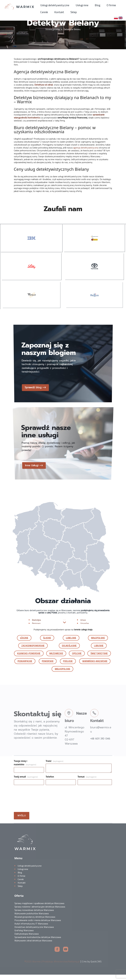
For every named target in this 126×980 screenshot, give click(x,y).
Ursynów (85, 628)
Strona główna (53, 29)
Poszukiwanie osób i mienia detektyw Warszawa (38, 926)
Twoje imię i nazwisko (25, 768)
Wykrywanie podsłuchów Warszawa (32, 919)
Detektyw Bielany (72, 29)
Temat (87, 782)
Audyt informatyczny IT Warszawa (31, 929)
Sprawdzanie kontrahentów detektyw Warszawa (38, 942)
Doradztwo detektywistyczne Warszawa (34, 932)
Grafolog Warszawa (24, 936)
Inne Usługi (36, 458)
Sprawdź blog (38, 380)
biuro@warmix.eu (101, 742)
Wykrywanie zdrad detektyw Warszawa (33, 946)
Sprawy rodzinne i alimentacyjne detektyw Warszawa (40, 912)
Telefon (50, 782)
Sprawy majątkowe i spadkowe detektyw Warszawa (39, 909)
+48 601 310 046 (100, 751)
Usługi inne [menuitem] (82, 5)
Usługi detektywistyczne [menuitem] (55, 5)
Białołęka (36, 625)
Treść (55, 766)
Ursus (83, 625)
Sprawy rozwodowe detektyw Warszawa (34, 915)
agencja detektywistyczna (86, 148)
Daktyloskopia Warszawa (27, 939)
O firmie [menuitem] (111, 5)
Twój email (26, 782)
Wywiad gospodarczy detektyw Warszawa (35, 922)
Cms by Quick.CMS (92, 967)
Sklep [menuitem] (74, 12)
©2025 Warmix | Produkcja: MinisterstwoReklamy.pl (52, 967)
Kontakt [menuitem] (59, 12)
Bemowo (36, 628)
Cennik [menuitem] (44, 12)
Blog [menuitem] (98, 5)
